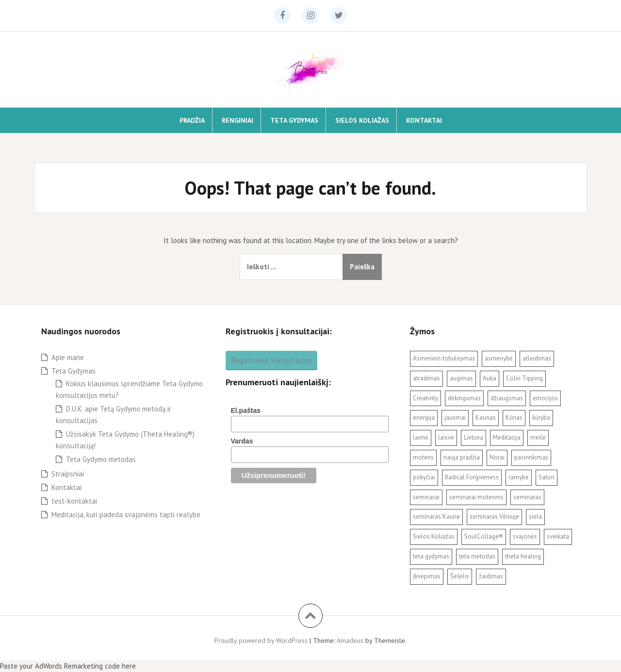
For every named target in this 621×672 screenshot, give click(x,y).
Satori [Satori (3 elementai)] (547, 477)
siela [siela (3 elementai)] (535, 516)
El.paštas (246, 410)
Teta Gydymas (294, 120)
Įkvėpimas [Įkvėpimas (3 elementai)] (427, 576)
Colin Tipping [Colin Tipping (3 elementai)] (524, 378)
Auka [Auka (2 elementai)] (490, 378)
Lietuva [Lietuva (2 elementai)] (474, 437)
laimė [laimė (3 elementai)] (421, 437)
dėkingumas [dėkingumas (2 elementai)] (464, 398)
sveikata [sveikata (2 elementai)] (558, 536)
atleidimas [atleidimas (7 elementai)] (537, 358)
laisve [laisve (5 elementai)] (446, 437)
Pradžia (192, 120)
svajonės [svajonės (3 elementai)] (525, 536)
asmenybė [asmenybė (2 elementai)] (499, 358)
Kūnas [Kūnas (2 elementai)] (514, 418)
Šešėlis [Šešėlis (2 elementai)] (460, 576)
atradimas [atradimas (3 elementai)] (426, 378)
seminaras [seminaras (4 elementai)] (527, 497)
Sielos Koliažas (362, 120)
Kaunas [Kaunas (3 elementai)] (486, 418)
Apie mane (68, 357)
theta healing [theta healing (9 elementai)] (523, 556)
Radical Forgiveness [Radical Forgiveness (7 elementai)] (472, 477)
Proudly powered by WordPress (261, 640)
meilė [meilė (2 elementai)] (538, 437)
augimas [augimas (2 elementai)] (461, 378)
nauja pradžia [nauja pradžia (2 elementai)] (462, 457)
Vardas (242, 441)
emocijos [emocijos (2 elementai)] (545, 398)
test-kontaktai (74, 501)
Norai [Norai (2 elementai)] (497, 457)
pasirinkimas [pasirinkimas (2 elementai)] (531, 457)
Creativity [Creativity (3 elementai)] (425, 398)
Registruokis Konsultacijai (271, 360)
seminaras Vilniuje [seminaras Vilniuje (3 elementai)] (494, 516)
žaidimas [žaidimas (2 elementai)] (491, 576)
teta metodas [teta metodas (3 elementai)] (477, 556)
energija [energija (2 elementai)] (424, 418)
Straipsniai (68, 474)
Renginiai (237, 120)
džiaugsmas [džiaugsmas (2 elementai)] (507, 398)
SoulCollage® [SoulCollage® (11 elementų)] (484, 536)
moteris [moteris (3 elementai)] (423, 457)
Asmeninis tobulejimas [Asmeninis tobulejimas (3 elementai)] (444, 358)
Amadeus (350, 640)
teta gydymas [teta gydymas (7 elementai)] (431, 556)
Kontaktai (424, 120)
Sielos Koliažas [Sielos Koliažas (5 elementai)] (434, 536)
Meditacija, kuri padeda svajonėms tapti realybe (126, 515)
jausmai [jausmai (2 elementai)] (455, 418)
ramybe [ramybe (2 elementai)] (519, 477)
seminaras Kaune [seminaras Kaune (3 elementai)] (436, 516)
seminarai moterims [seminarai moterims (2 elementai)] (476, 497)
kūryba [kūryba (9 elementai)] (541, 418)
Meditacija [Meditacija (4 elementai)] (507, 437)
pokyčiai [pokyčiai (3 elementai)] (424, 477)
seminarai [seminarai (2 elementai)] (426, 497)
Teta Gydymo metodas (101, 459)
